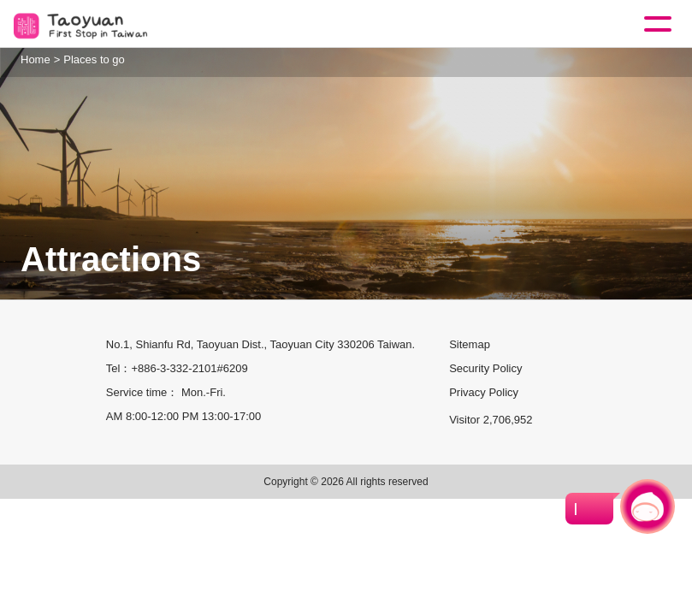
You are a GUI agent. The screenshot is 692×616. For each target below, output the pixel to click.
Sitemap (470, 344)
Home (35, 59)
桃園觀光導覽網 (84, 24)
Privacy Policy (484, 392)
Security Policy (485, 368)
